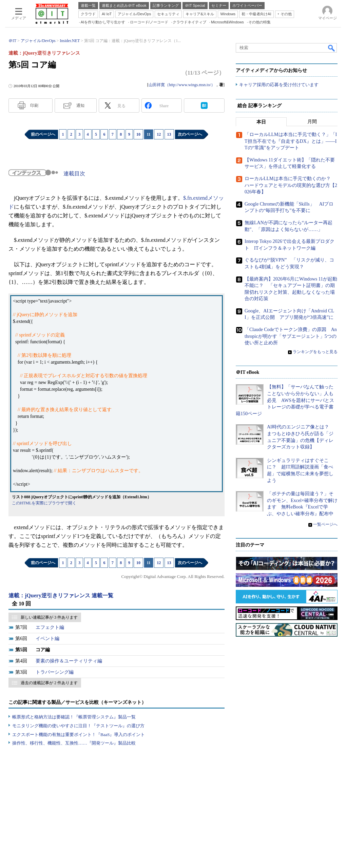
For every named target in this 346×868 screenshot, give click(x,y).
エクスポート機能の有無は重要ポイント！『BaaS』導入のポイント (79, 735)
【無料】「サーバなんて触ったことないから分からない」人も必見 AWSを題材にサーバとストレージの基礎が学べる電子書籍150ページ (285, 400)
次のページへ (190, 134)
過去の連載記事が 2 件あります (49, 683)
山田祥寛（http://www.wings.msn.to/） (182, 85)
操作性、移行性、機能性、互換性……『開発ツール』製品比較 (74, 743)
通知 (80, 105)
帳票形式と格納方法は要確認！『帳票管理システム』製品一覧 (74, 717)
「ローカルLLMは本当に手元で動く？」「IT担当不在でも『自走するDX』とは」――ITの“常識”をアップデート (291, 141)
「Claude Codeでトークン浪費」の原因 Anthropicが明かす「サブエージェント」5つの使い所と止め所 (291, 336)
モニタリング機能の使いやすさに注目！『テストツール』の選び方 (78, 726)
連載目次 (74, 173)
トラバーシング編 (55, 672)
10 (138, 134)
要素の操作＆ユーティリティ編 (69, 661)
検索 (332, 48)
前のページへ (43, 134)
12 (159, 134)
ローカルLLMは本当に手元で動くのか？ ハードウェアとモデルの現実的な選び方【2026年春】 (291, 186)
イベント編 (47, 639)
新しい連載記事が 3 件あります (49, 617)
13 (169, 134)
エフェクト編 (50, 627)
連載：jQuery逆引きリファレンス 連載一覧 (61, 595)
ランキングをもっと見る (315, 352)
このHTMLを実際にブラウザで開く (44, 503)
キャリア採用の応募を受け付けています (279, 85)
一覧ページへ (325, 524)
